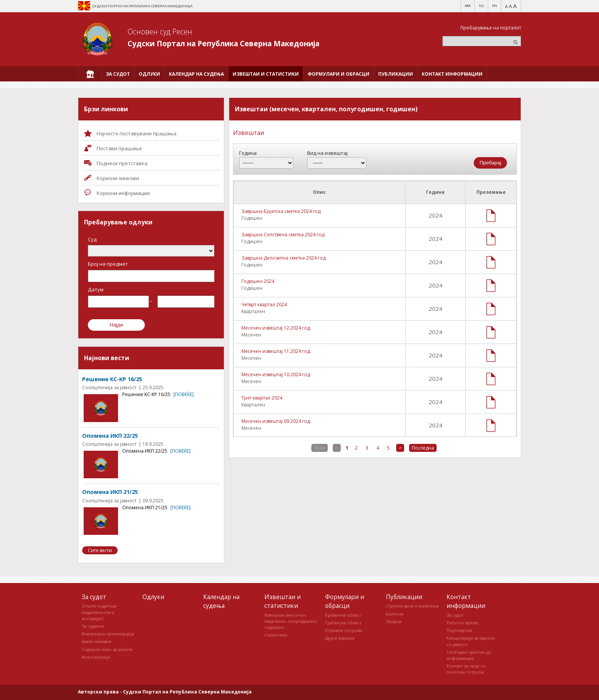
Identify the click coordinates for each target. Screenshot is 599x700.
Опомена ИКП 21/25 (110, 492)
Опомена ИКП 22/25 (110, 436)
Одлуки (153, 597)
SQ (481, 6)
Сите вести (100, 550)
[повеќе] (184, 394)
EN (495, 6)
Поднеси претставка (122, 163)
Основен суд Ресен (160, 32)
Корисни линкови (118, 178)
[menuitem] (90, 74)
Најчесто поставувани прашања (137, 133)
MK (468, 6)
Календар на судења (221, 601)
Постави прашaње (119, 148)
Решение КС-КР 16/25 (112, 379)
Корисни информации (123, 193)
